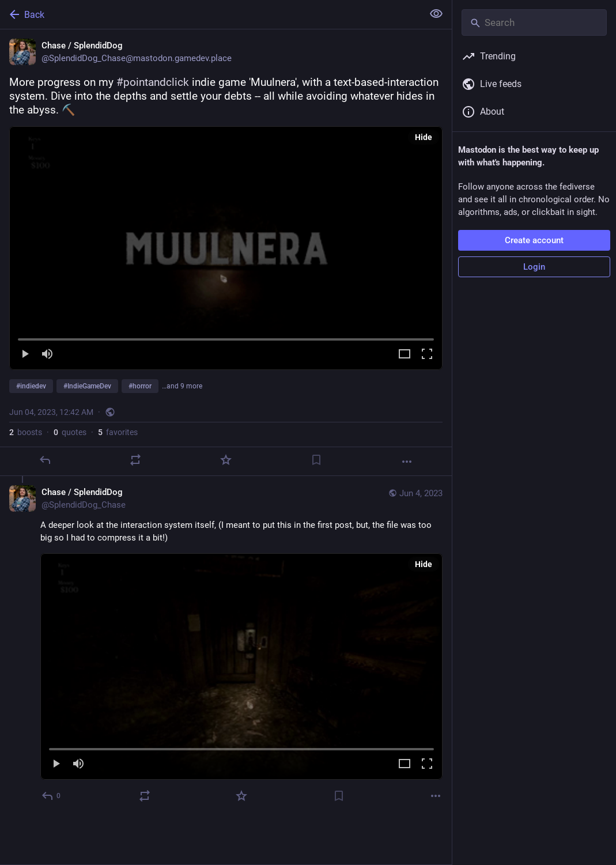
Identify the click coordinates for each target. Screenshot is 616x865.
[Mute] (47, 355)
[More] (407, 462)
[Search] (534, 22)
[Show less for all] (436, 14)
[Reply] (45, 460)
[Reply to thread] (52, 796)
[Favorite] (226, 460)
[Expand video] (405, 355)
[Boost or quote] (135, 460)
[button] (226, 248)
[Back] (210, 14)
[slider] (226, 337)
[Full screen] (427, 355)
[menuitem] (226, 248)
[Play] (25, 355)
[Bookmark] (316, 460)
